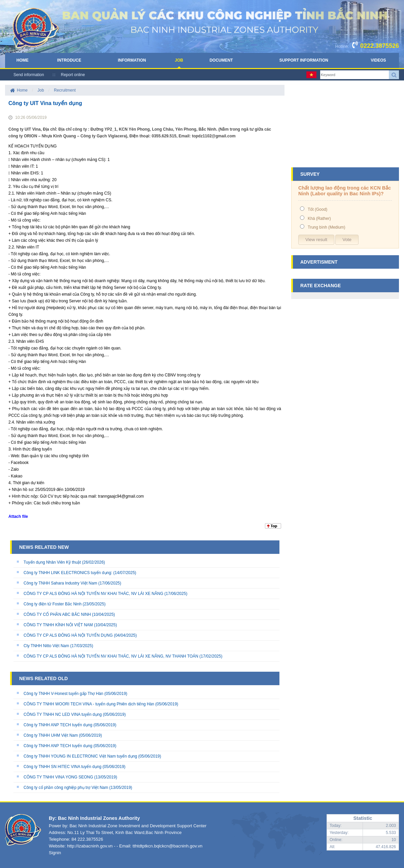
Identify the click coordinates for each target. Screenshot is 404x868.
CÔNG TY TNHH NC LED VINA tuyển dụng (63, 714)
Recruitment (65, 90)
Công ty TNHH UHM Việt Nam (51, 735)
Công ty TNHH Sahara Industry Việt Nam (60, 583)
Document (221, 60)
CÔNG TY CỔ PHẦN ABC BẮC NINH (57, 614)
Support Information (304, 60)
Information (132, 60)
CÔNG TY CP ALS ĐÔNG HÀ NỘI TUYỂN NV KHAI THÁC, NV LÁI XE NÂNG (93, 594)
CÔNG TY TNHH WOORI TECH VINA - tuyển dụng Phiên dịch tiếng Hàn (89, 704)
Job (179, 60)
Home (23, 60)
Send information (29, 75)
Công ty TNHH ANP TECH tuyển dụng (58, 725)
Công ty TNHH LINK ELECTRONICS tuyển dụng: (68, 573)
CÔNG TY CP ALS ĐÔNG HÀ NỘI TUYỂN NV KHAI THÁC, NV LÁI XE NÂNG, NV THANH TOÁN (111, 656)
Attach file (18, 516)
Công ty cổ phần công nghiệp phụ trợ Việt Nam (66, 788)
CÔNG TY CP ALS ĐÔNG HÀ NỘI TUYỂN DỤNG (68, 635)
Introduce (69, 60)
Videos (378, 60)
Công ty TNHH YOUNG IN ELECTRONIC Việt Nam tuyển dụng (80, 756)
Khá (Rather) (319, 219)
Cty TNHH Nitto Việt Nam (46, 646)
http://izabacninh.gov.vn (90, 846)
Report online (73, 75)
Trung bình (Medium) (327, 227)
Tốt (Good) (317, 209)
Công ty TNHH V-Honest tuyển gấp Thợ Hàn (63, 694)
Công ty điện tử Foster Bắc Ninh (53, 604)
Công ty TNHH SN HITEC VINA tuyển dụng (62, 767)
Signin (55, 853)
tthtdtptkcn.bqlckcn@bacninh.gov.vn (167, 846)
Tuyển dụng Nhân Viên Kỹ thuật (52, 562)
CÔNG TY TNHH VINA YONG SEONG (58, 777)
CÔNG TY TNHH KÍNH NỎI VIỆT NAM (58, 625)
